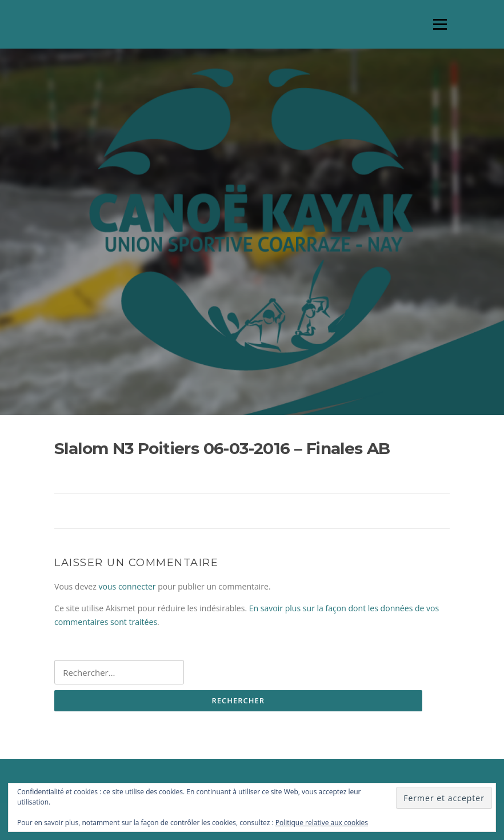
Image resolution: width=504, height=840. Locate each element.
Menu (440, 24)
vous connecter (127, 586)
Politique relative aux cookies (322, 823)
